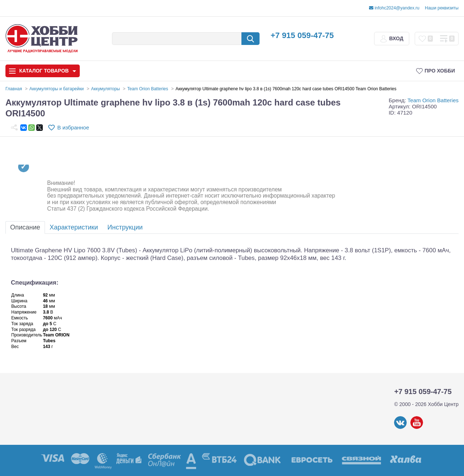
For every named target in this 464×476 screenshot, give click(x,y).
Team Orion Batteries (433, 100)
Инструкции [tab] (125, 227)
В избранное (73, 127)
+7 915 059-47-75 (302, 35)
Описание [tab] (25, 227)
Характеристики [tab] (74, 227)
